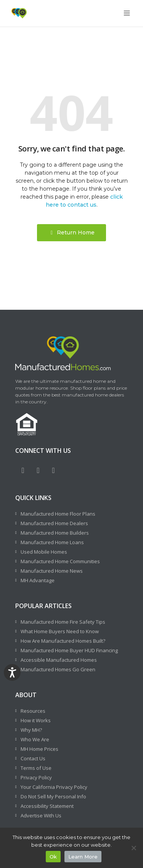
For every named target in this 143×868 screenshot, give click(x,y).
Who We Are (35, 739)
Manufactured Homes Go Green (58, 669)
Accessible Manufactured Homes (59, 660)
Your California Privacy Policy (54, 787)
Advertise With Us (41, 815)
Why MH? (31, 730)
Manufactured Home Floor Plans (58, 514)
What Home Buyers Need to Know (60, 631)
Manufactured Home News (52, 571)
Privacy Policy (36, 777)
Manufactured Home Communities (60, 561)
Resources (33, 711)
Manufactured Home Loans (52, 542)
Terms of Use (36, 768)
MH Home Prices (39, 749)
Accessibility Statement (47, 806)
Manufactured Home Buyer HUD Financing (69, 650)
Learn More (83, 857)
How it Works (36, 720)
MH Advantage (38, 580)
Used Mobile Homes (44, 552)
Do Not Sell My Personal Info (53, 796)
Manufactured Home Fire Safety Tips (63, 622)
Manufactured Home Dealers (54, 523)
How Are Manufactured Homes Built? (63, 641)
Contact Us (33, 758)
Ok (53, 857)
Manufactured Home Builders (55, 533)
